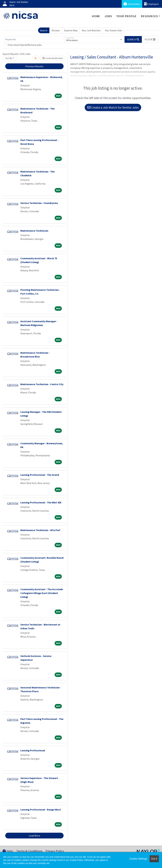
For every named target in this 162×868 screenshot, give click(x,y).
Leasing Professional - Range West (41, 810)
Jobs (108, 16)
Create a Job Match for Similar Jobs (113, 107)
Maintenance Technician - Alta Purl (40, 530)
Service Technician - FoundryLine (39, 203)
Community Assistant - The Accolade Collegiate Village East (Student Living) (42, 593)
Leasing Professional (33, 750)
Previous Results (34, 66)
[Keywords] (34, 39)
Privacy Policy (55, 851)
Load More (34, 836)
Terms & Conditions (29, 851)
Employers (151, 4)
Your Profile (127, 16)
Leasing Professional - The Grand (40, 475)
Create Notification (53, 58)
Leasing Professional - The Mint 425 (41, 502)
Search (44, 30)
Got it (154, 859)
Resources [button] (149, 16)
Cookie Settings (138, 859)
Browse (56, 30)
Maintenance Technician (34, 231)
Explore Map (71, 30)
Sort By (9, 58)
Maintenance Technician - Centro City (42, 384)
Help (8, 851)
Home (96, 16)
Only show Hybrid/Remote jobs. (25, 45)
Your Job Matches (91, 30)
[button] (150, 39)
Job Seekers (132, 4)
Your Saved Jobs (113, 30)
